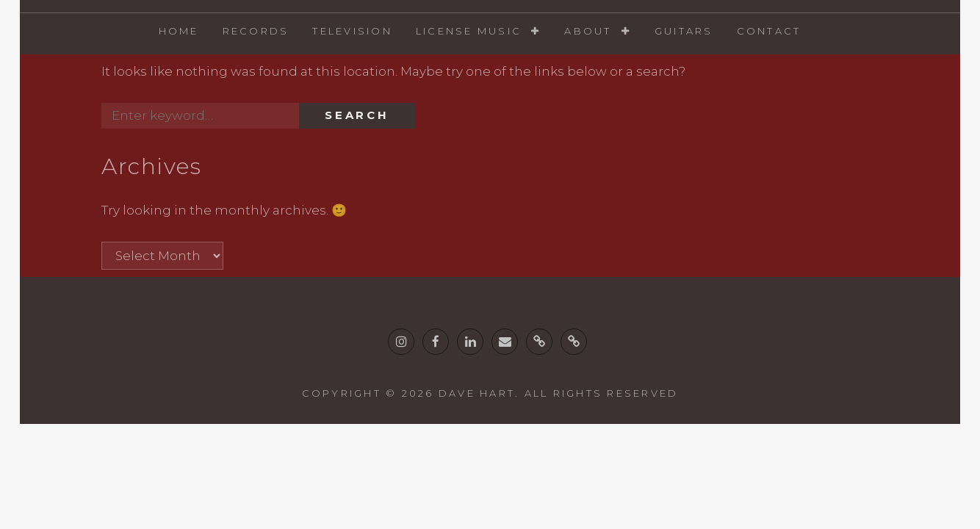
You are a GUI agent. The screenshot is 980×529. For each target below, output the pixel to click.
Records (256, 31)
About (588, 31)
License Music (469, 31)
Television (352, 31)
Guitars (684, 31)
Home (179, 31)
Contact (769, 31)
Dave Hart (477, 393)
